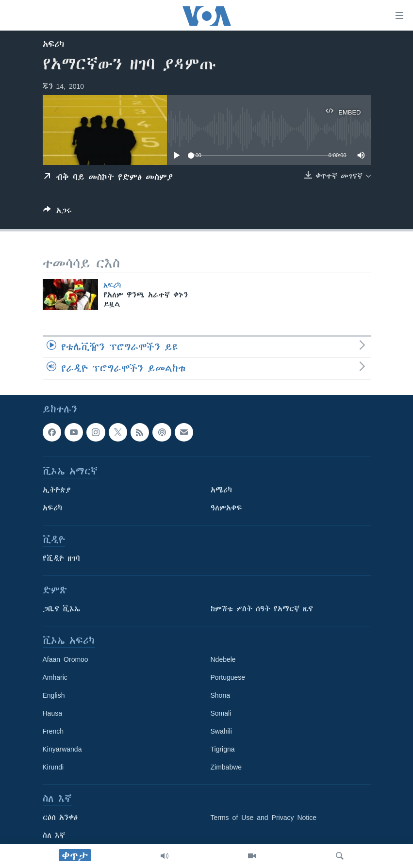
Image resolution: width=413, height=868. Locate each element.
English (54, 695)
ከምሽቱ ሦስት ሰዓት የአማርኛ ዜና (262, 609)
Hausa (52, 713)
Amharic (55, 677)
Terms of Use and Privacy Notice (264, 818)
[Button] (58, 212)
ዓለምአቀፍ (226, 508)
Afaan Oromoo (66, 659)
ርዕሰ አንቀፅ (60, 818)
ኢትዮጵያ (57, 490)
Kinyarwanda (62, 749)
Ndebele (223, 659)
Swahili (221, 731)
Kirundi (53, 767)
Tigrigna (223, 749)
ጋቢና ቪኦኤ (61, 609)
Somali (221, 713)
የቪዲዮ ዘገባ (61, 558)
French (53, 731)
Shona (220, 695)
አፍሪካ (53, 44)
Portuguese (228, 677)
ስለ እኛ (54, 835)
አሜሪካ (221, 490)
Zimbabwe (226, 767)
